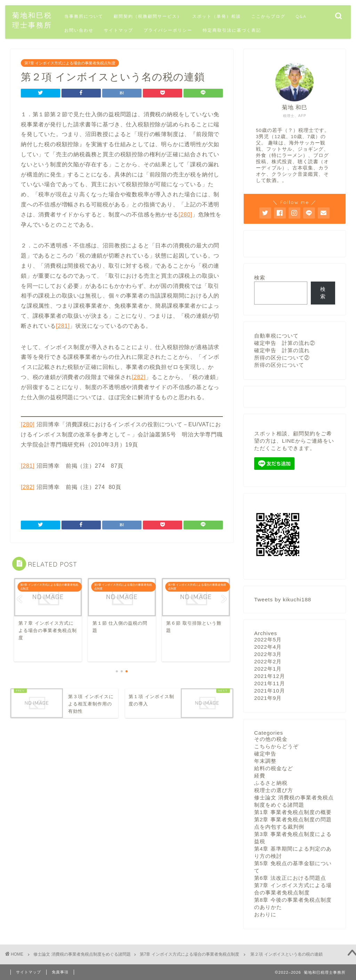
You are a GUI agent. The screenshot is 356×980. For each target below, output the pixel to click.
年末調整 (265, 761)
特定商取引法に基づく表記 (232, 30)
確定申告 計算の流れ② (285, 343)
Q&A (301, 16)
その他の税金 (271, 739)
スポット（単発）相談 (217, 16)
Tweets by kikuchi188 (283, 599)
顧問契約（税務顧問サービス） (148, 16)
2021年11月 (270, 683)
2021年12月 (270, 676)
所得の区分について (279, 365)
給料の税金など (274, 768)
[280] (186, 215)
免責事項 (60, 972)
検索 (260, 278)
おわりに (265, 914)
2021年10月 (270, 690)
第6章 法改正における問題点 (290, 878)
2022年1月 (268, 668)
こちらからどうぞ (276, 746)
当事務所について (84, 16)
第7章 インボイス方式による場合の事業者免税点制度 (70, 63)
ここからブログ (268, 16)
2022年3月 (268, 654)
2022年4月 (268, 646)
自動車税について (276, 336)
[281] (63, 326)
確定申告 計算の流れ (282, 350)
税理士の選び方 (274, 790)
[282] (139, 377)
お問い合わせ (79, 30)
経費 (260, 775)
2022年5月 (268, 639)
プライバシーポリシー (168, 30)
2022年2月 (268, 661)
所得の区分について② (282, 358)
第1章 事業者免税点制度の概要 (293, 812)
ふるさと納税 (271, 783)
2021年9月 (268, 698)
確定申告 (265, 753)
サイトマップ (119, 30)
